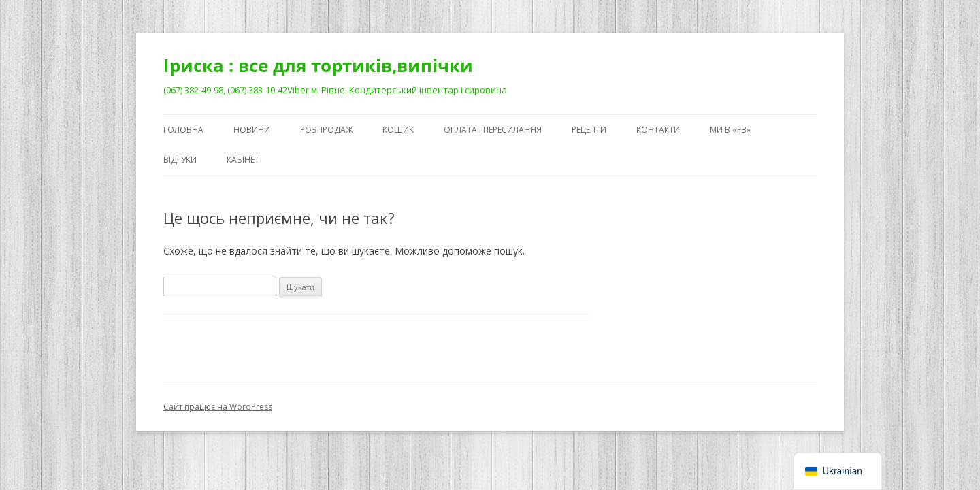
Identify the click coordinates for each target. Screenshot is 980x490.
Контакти (658, 130)
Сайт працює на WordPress (218, 407)
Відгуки (180, 160)
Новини (252, 130)
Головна (183, 130)
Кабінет (243, 160)
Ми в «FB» (730, 130)
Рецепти (589, 130)
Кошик (398, 130)
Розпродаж (326, 130)
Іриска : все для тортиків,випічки (318, 65)
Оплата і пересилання (493, 130)
